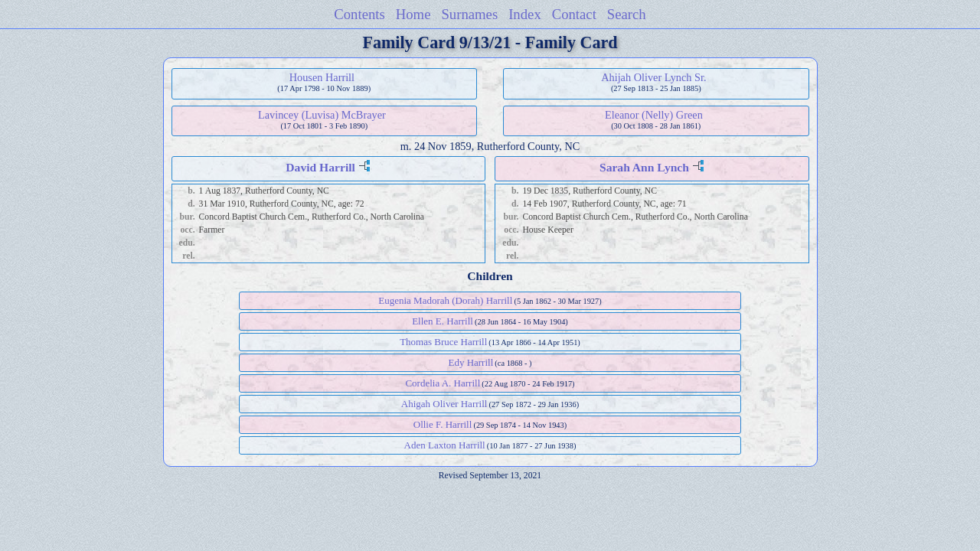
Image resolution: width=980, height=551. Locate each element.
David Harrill (320, 167)
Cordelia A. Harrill (443, 383)
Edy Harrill (470, 362)
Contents (359, 14)
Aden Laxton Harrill (445, 445)
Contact (574, 14)
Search (627, 14)
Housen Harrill (322, 77)
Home (413, 14)
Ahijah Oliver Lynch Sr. (653, 77)
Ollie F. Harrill (443, 424)
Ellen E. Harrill (443, 321)
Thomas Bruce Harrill (443, 342)
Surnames (469, 14)
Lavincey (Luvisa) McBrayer (322, 115)
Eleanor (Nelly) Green (654, 115)
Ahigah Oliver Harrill (444, 404)
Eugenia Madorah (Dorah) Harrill (445, 300)
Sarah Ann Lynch (644, 167)
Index (525, 14)
